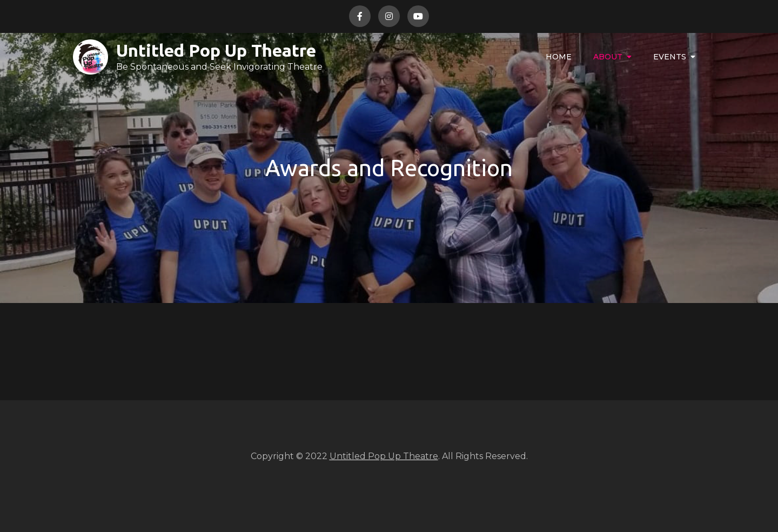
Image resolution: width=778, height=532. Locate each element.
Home (559, 57)
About (608, 57)
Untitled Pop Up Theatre (216, 50)
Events (670, 57)
